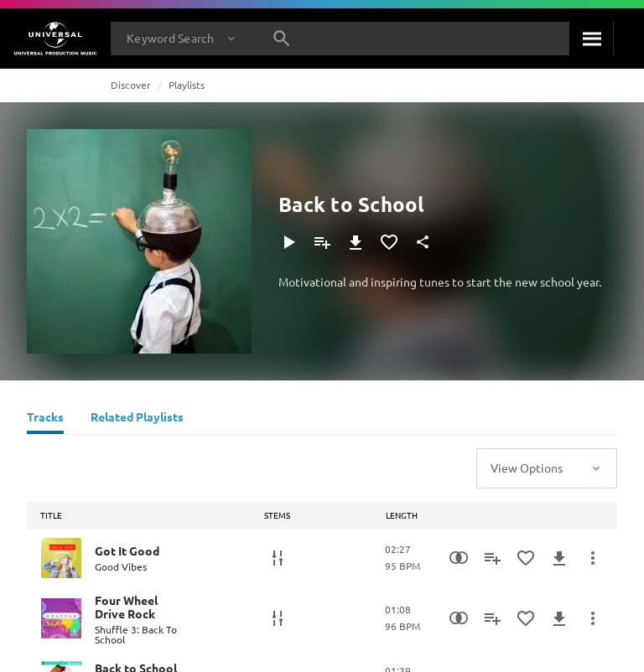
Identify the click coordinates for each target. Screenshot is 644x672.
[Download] (356, 242)
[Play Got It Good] (61, 558)
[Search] (591, 39)
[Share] (423, 242)
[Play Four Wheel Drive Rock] (61, 618)
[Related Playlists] (137, 419)
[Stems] (278, 558)
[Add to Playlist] (322, 242)
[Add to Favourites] (389, 242)
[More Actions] (593, 558)
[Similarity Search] (459, 558)
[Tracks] (45, 419)
